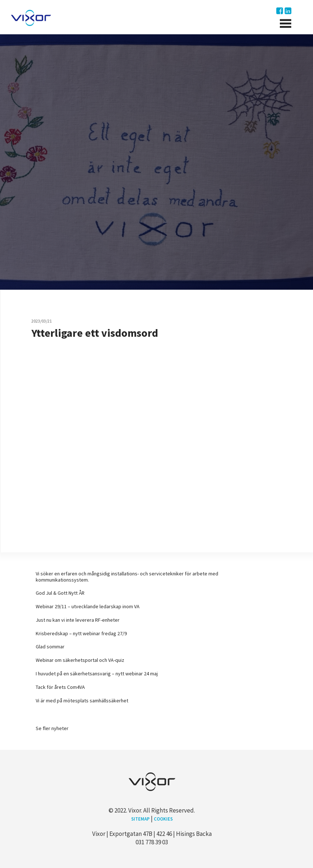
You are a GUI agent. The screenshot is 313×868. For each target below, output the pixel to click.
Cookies (163, 819)
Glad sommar (50, 647)
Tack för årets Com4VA (60, 687)
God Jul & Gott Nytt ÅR (60, 593)
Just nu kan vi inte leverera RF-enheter (78, 620)
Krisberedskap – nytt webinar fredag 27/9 (81, 633)
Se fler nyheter (52, 728)
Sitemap (140, 819)
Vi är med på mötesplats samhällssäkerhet (82, 701)
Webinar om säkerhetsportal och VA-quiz (80, 660)
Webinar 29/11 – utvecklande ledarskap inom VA (88, 606)
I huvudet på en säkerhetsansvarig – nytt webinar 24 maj (97, 674)
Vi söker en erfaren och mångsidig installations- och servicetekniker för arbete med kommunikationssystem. (127, 577)
